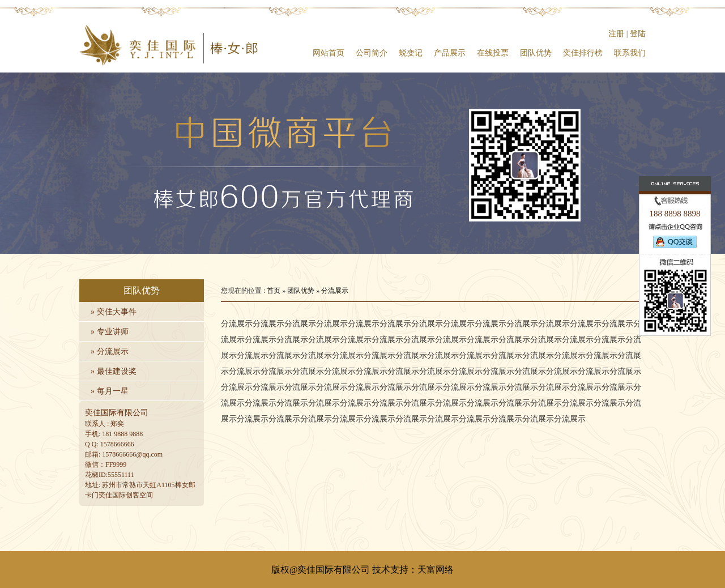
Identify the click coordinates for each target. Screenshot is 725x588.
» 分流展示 (110, 351)
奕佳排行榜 (583, 53)
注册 (616, 34)
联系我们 (630, 53)
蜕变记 (411, 53)
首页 (274, 291)
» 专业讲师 (110, 332)
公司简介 (372, 53)
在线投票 (493, 53)
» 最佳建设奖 (114, 371)
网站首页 (329, 53)
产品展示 (450, 53)
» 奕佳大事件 (114, 312)
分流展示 (335, 291)
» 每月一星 (110, 391)
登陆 (638, 34)
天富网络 (436, 570)
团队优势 (536, 53)
